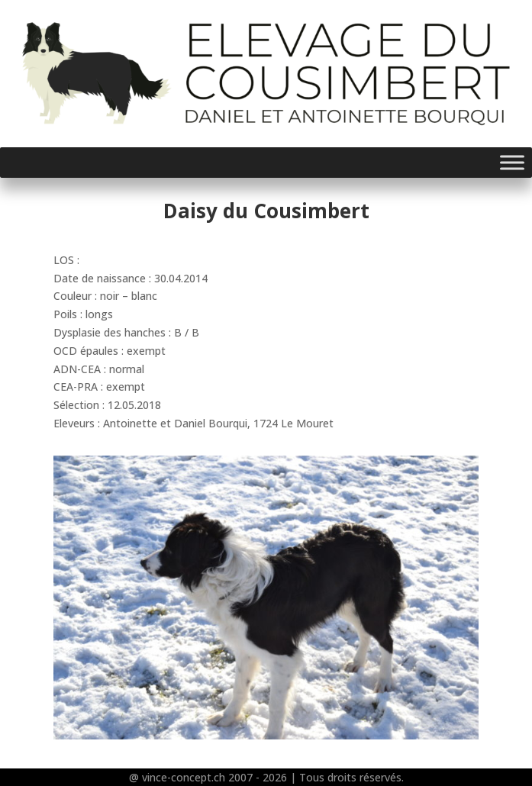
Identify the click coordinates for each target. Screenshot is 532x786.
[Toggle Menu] (512, 162)
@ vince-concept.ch (177, 777)
